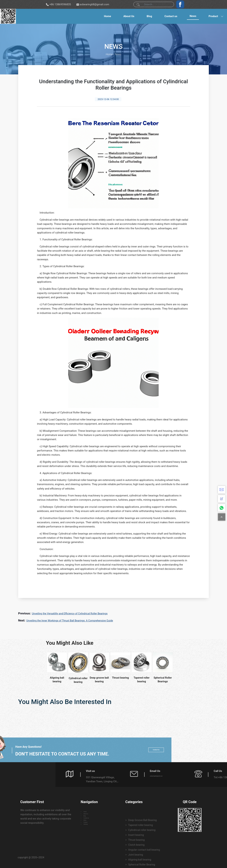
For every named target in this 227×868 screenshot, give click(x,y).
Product (213, 16)
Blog (149, 16)
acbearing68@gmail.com (94, 4)
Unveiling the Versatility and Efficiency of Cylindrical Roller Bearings (71, 614)
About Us (129, 16)
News (193, 16)
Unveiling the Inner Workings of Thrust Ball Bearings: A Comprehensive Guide (71, 621)
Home (107, 16)
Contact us (171, 16)
